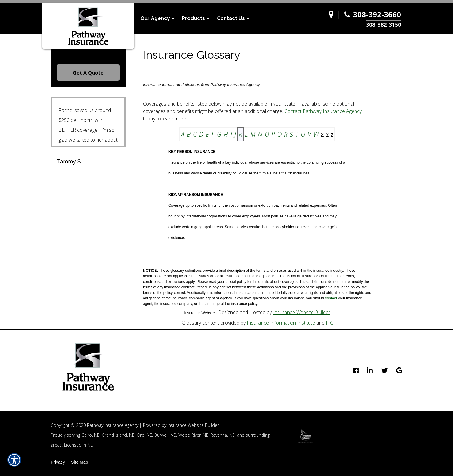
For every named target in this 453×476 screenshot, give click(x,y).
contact (331, 298)
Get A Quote (88, 73)
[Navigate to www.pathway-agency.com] (333, 19)
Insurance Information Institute (281, 323)
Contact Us (231, 18)
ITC (329, 323)
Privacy (58, 462)
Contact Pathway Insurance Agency (323, 111)
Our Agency (155, 18)
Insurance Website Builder (302, 312)
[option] (305, 436)
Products (193, 18)
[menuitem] (161, 18)
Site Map (79, 462)
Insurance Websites (200, 313)
